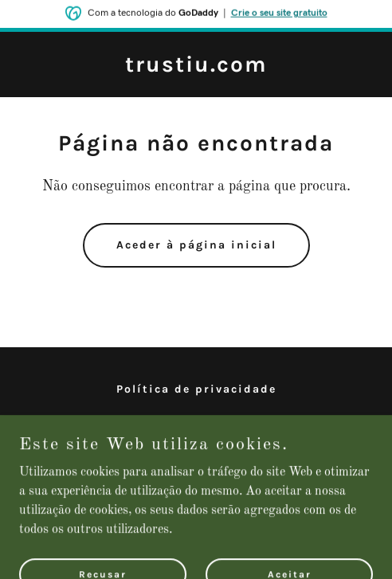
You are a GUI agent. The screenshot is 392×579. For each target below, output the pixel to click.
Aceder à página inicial (196, 245)
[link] (196, 68)
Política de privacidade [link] (196, 389)
